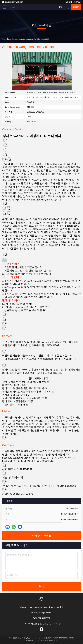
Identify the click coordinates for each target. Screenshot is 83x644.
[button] (28, 87)
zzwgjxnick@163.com (12, 2)
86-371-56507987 (72, 2)
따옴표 (76, 7)
